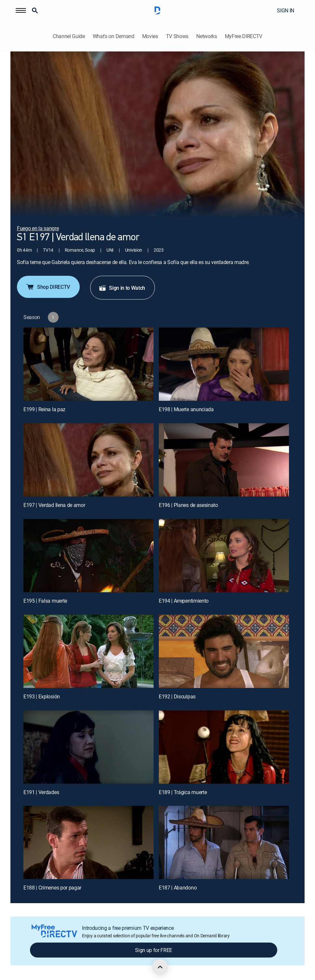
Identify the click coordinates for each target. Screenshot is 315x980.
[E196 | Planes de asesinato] (224, 460)
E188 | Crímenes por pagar (52, 888)
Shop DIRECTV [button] (48, 287)
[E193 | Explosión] (89, 651)
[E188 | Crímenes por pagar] (89, 842)
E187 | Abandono (178, 888)
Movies (150, 36)
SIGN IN (286, 10)
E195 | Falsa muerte (45, 601)
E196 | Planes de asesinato (188, 505)
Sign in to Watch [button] (122, 288)
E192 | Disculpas (177, 696)
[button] (21, 10)
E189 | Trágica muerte (183, 792)
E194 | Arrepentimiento (184, 601)
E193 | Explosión (42, 696)
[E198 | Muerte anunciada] (224, 364)
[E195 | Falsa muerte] (89, 556)
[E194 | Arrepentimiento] (224, 556)
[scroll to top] (160, 967)
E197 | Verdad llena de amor (54, 505)
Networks (206, 36)
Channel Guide (69, 36)
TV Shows (177, 36)
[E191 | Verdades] (89, 747)
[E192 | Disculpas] (224, 651)
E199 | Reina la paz (44, 409)
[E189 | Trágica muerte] (224, 747)
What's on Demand (114, 36)
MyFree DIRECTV (244, 36)
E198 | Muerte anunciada (186, 409)
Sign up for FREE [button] (154, 950)
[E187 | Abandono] (224, 842)
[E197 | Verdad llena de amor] (89, 460)
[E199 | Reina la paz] (89, 364)
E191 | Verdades (41, 792)
